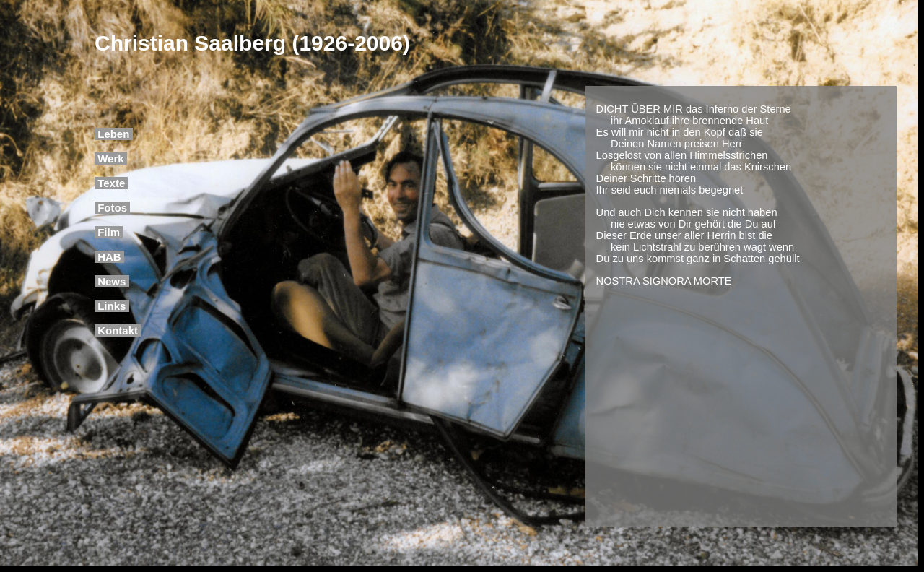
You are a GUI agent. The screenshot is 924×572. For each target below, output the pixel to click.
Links (112, 306)
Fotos (112, 208)
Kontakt (118, 330)
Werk (111, 159)
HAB (109, 257)
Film (109, 232)
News (112, 281)
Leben (114, 134)
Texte (111, 183)
